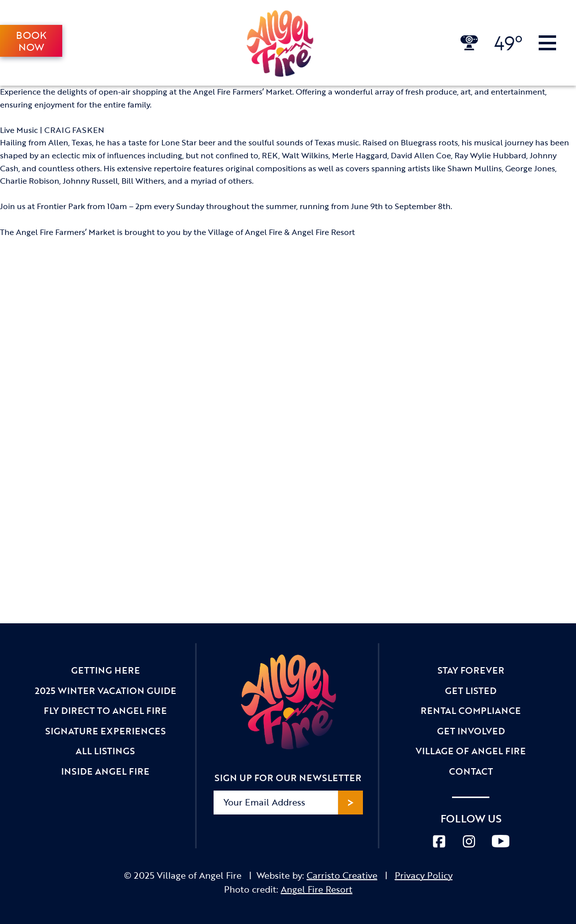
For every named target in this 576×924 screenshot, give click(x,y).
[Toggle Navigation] (547, 43)
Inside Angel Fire (105, 771)
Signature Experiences (106, 731)
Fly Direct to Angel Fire (105, 710)
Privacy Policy (424, 875)
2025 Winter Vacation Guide (106, 691)
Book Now (31, 41)
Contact (471, 771)
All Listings (105, 751)
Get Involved (471, 731)
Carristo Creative (342, 875)
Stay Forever (471, 670)
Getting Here (106, 670)
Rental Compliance (471, 710)
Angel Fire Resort (317, 889)
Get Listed (471, 691)
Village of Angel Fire (471, 751)
